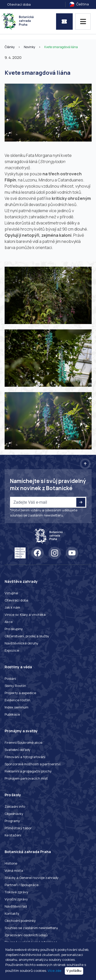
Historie (11, 863)
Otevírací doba (19, 4)
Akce (9, 622)
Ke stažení (13, 835)
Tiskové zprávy (16, 892)
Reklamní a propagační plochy (28, 771)
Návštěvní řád (16, 906)
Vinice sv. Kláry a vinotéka (25, 615)
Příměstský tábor (18, 828)
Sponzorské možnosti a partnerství (33, 764)
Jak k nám (12, 607)
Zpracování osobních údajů (26, 935)
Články (10, 47)
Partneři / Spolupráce (22, 885)
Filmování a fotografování (25, 757)
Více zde (54, 971)
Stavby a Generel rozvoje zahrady (32, 878)
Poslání (10, 679)
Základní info (15, 806)
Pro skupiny (14, 629)
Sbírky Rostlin (15, 686)
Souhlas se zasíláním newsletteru (31, 928)
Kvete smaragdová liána (61, 47)
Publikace (12, 714)
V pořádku (74, 971)
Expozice (12, 650)
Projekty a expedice (20, 693)
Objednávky (14, 814)
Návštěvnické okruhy (22, 643)
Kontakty (12, 913)
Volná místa (14, 870)
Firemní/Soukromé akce (23, 742)
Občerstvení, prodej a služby (27, 636)
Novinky (29, 47)
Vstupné (11, 593)
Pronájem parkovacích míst (26, 778)
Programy (12, 821)
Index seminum (17, 707)
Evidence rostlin (17, 700)
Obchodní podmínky (20, 921)
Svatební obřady (18, 750)
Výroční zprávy (16, 899)
